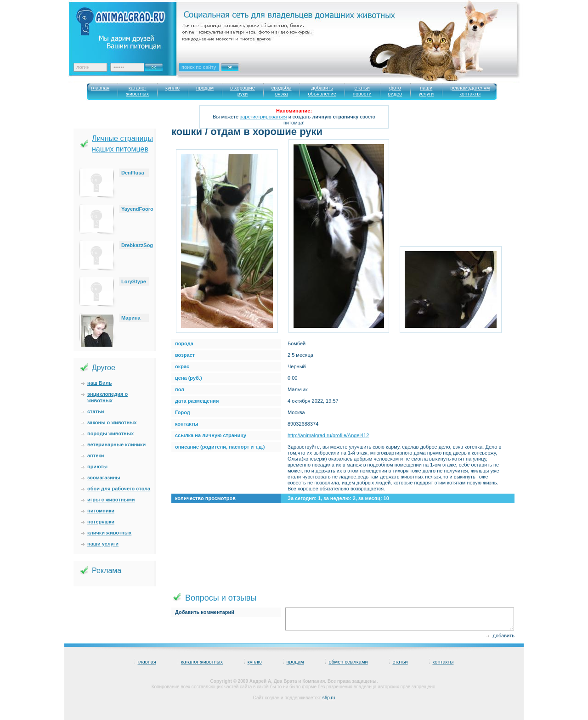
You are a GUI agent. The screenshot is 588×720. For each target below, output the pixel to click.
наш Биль (99, 383)
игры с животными (111, 500)
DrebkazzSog (137, 245)
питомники (101, 511)
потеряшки (101, 522)
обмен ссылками (348, 662)
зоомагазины (104, 478)
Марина (131, 318)
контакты (443, 662)
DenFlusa (133, 173)
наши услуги (103, 544)
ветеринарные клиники (116, 444)
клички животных (109, 533)
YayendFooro (137, 209)
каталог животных (202, 662)
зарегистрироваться (263, 117)
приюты (97, 467)
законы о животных (112, 422)
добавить (504, 636)
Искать (240, 73)
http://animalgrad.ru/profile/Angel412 (328, 435)
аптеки (96, 456)
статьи (96, 411)
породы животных (110, 433)
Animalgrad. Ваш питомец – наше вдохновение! (128, 28)
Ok (157, 65)
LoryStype (134, 281)
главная (147, 662)
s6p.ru (329, 698)
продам (295, 662)
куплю (255, 662)
